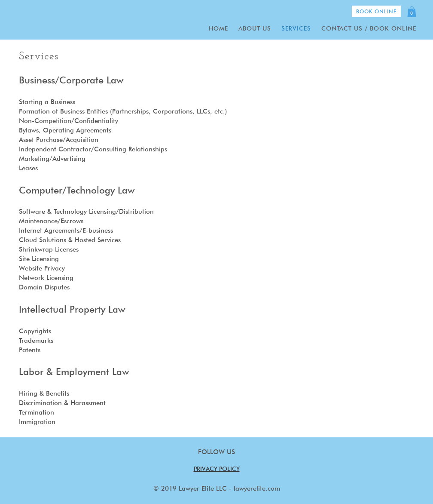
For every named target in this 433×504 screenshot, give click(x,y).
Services (296, 28)
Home (218, 28)
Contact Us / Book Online (369, 28)
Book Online (376, 11)
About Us (255, 28)
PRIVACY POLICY (217, 469)
